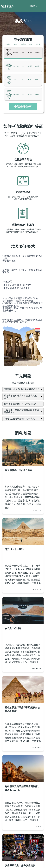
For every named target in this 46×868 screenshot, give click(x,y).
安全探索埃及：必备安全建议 (20, 865)
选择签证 (33, 6)
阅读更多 (36, 583)
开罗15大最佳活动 (14, 549)
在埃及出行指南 (13, 628)
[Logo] (7, 6)
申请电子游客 (23, 107)
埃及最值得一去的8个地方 (18, 470)
